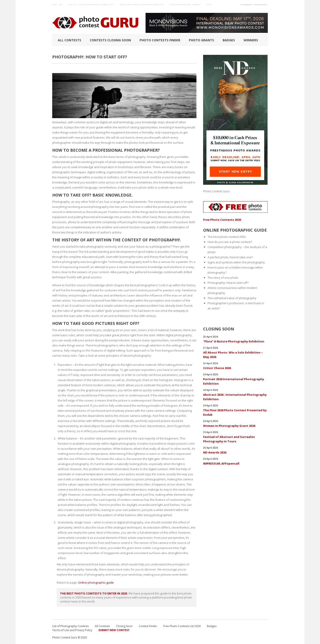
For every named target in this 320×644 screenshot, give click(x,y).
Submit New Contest (114, 630)
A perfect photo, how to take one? (230, 257)
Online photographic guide (96, 582)
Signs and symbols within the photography (236, 262)
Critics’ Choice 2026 (217, 368)
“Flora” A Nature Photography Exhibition (234, 341)
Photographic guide (185, 6)
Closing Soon (124, 626)
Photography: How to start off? (228, 283)
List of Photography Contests (91, 6)
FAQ (209, 6)
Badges (229, 40)
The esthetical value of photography (232, 298)
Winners (251, 40)
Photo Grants (201, 40)
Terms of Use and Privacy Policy (72, 630)
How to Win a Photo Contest (142, 6)
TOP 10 (57, 6)
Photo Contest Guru (216, 191)
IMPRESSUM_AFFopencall (221, 463)
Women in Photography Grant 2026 (229, 426)
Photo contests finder (160, 40)
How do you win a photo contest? (230, 242)
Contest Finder (148, 626)
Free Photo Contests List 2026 (182, 626)
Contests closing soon (110, 40)
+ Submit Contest (254, 6)
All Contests (69, 40)
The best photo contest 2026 (227, 237)
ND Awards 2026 (215, 452)
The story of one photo (223, 278)
